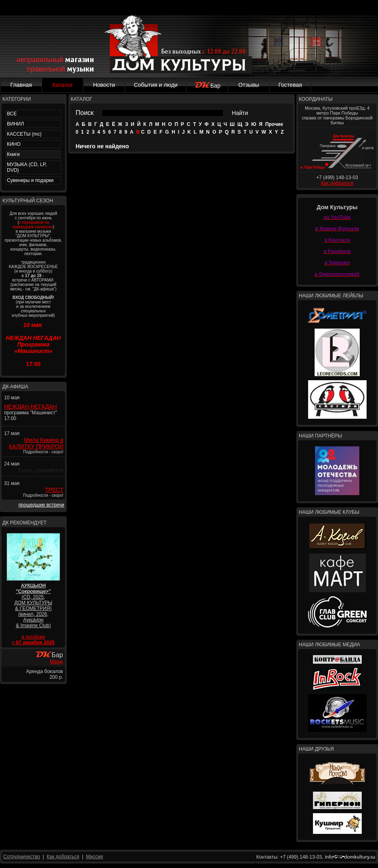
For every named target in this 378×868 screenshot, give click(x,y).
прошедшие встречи (41, 505)
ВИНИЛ (15, 124)
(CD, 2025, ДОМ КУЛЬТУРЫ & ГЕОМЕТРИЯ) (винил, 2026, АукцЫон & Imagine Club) (33, 606)
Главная (21, 85)
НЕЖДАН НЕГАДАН (30, 407)
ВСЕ (12, 114)
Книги (13, 154)
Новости (104, 85)
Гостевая (290, 85)
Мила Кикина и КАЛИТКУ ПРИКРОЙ (36, 443)
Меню (56, 662)
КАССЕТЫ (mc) (24, 134)
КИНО (14, 144)
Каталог (63, 85)
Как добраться (337, 183)
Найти (240, 113)
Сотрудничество (22, 857)
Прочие (274, 124)
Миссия (94, 857)
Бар (207, 86)
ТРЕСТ (54, 490)
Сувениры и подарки (30, 180)
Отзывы (249, 85)
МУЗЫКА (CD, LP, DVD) (27, 167)
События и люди (156, 85)
